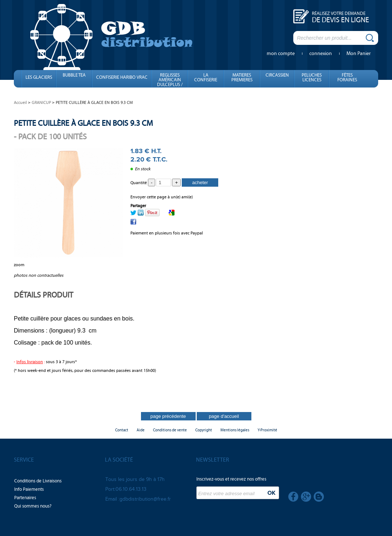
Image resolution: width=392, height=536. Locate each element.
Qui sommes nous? (33, 506)
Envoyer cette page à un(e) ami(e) (162, 197)
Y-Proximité (267, 430)
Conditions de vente (170, 430)
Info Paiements (29, 489)
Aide (141, 430)
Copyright (204, 430)
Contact (122, 430)
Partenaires (25, 498)
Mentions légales (235, 430)
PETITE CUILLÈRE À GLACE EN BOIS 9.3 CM (83, 123)
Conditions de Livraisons (38, 481)
